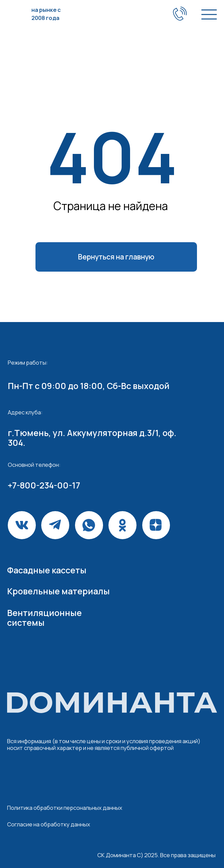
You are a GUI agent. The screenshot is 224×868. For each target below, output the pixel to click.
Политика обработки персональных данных (65, 808)
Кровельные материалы (58, 591)
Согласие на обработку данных (49, 824)
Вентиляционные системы (44, 618)
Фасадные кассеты (47, 570)
